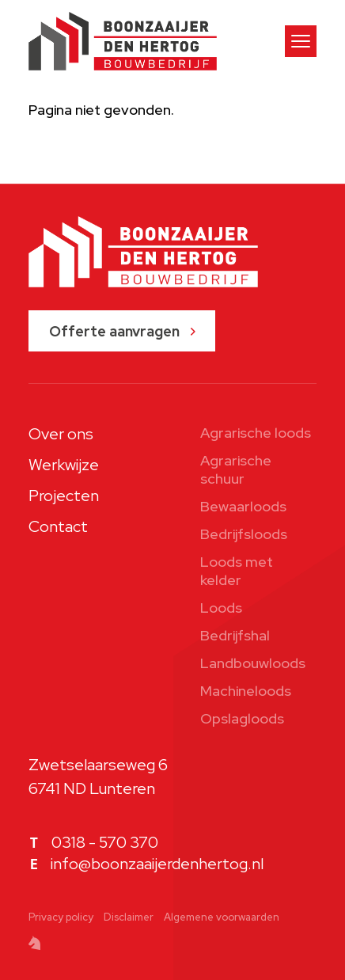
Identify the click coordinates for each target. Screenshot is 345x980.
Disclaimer (129, 917)
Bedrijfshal (235, 635)
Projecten (64, 496)
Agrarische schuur (236, 469)
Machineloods (246, 691)
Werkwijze (64, 465)
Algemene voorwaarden (222, 917)
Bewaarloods (243, 506)
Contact (58, 526)
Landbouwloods (253, 663)
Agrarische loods (256, 433)
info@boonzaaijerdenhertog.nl (157, 864)
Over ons (61, 434)
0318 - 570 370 (105, 842)
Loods (221, 608)
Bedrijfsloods (244, 534)
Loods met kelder (237, 571)
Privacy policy (61, 917)
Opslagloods (242, 718)
